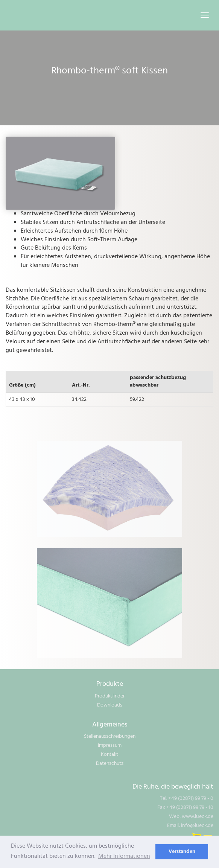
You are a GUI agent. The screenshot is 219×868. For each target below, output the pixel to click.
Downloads (110, 705)
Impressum (110, 745)
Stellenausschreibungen (110, 736)
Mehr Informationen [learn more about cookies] (124, 856)
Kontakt (109, 755)
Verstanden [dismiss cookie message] (182, 852)
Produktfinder (110, 696)
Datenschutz (110, 764)
